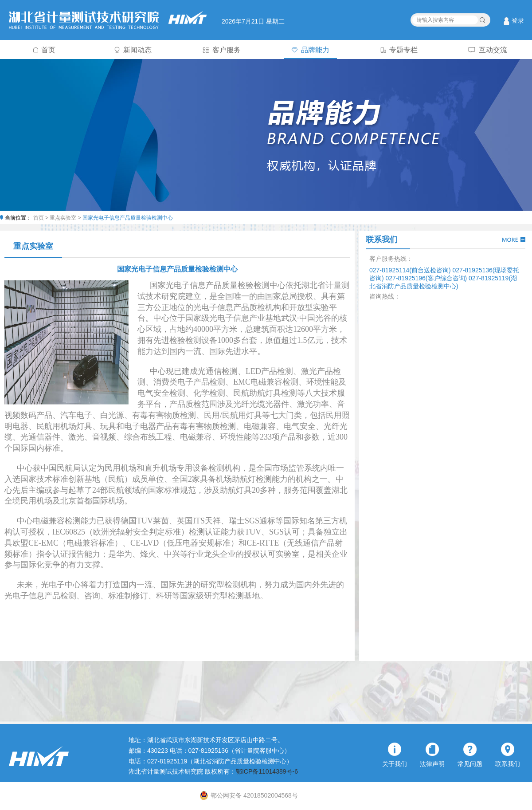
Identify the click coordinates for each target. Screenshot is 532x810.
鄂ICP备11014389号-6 (267, 771)
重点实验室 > (66, 218)
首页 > (42, 218)
